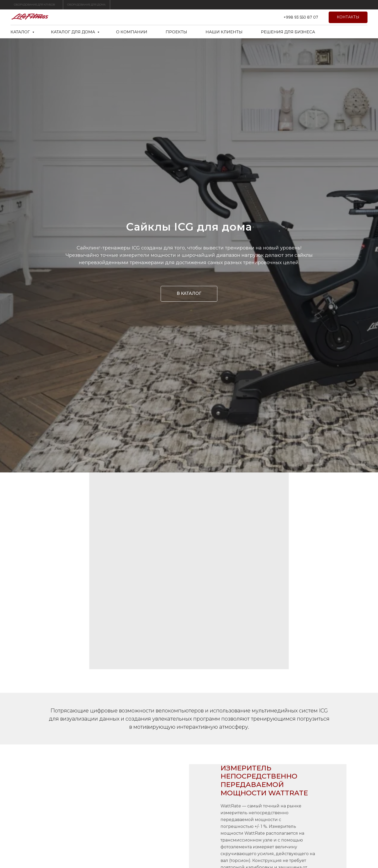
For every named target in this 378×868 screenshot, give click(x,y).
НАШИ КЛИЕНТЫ (224, 32)
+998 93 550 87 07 (301, 17)
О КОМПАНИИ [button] (132, 32)
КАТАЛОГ (21, 32)
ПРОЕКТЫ (176, 32)
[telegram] (270, 17)
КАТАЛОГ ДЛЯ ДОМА (73, 32)
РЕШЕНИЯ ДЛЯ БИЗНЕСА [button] (288, 32)
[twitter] (259, 17)
